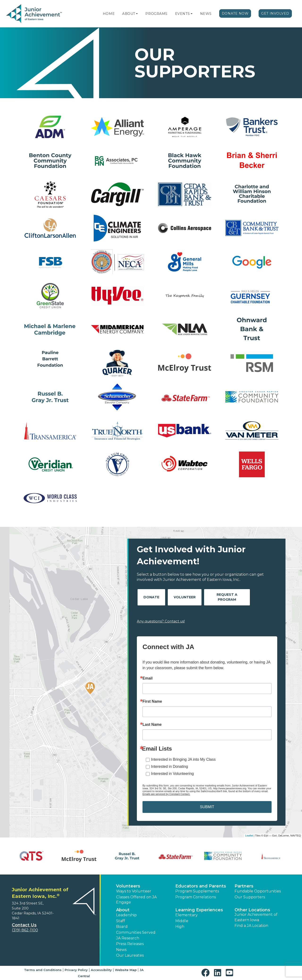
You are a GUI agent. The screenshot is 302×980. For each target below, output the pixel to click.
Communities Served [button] (136, 932)
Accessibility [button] (101, 970)
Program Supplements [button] (197, 891)
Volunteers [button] (128, 886)
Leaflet (249, 836)
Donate (151, 597)
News (206, 14)
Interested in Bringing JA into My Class (183, 759)
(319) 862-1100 (25, 930)
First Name (152, 701)
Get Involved (275, 13)
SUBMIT (207, 807)
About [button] (123, 910)
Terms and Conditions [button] (43, 970)
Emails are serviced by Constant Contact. (166, 794)
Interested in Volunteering (172, 774)
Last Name (152, 725)
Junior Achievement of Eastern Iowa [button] (256, 917)
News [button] (121, 950)
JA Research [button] (128, 938)
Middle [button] (182, 921)
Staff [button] (121, 921)
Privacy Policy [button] (76, 970)
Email (148, 678)
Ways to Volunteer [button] (134, 891)
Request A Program (227, 597)
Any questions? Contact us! (161, 621)
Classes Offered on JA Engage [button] (136, 900)
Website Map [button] (126, 970)
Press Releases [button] (130, 944)
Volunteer (185, 597)
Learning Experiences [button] (199, 910)
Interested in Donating (170, 767)
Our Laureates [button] (130, 955)
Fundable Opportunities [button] (258, 891)
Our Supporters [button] (250, 897)
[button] (137, 14)
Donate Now (235, 13)
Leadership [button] (126, 915)
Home (109, 14)
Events (182, 14)
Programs (156, 14)
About (129, 14)
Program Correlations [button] (196, 897)
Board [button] (122, 927)
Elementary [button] (187, 915)
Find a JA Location (251, 926)
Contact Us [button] (24, 925)
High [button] (180, 927)
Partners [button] (244, 886)
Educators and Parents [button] (201, 886)
